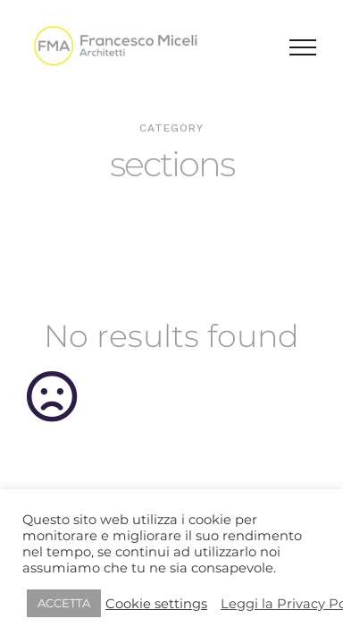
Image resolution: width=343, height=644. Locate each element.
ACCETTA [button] (64, 603)
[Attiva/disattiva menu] (303, 47)
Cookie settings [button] (156, 604)
